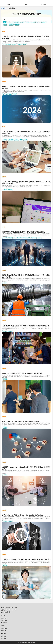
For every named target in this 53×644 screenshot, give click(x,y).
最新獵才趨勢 (4, 630)
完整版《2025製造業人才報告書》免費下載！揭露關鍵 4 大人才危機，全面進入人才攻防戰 (26, 276)
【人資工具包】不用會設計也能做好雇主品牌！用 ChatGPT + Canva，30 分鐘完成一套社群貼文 (26, 183)
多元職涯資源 (4, 622)
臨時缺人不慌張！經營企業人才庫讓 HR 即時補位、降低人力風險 (22, 373)
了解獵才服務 (4, 628)
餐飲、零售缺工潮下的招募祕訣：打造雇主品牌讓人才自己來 (21, 422)
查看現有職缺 (4, 618)
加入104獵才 (4, 638)
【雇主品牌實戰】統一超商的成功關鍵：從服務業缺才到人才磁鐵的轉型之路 (26, 325)
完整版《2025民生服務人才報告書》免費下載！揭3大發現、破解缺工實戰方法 (26, 559)
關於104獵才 (4, 636)
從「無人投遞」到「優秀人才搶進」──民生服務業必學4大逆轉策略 (23, 515)
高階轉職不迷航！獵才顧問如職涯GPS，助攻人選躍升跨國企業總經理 (24, 232)
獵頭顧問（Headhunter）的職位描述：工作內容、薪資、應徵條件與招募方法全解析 (26, 468)
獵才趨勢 (3, 8)
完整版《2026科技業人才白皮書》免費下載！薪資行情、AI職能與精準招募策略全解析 (26, 87)
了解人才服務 (4, 620)
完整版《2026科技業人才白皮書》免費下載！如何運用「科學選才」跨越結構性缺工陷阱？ (26, 37)
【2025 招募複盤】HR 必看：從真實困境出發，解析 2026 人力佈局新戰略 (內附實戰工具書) (26, 133)
